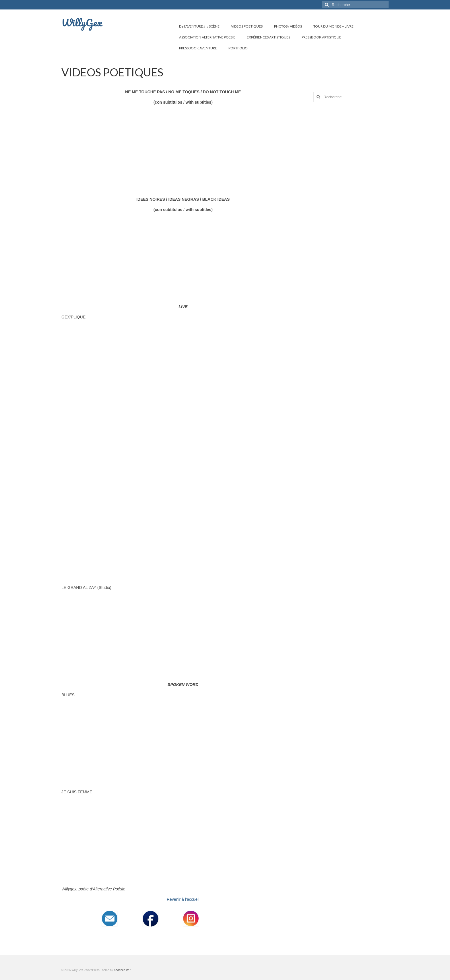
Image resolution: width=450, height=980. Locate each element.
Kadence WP (122, 970)
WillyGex (82, 22)
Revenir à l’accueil (183, 899)
